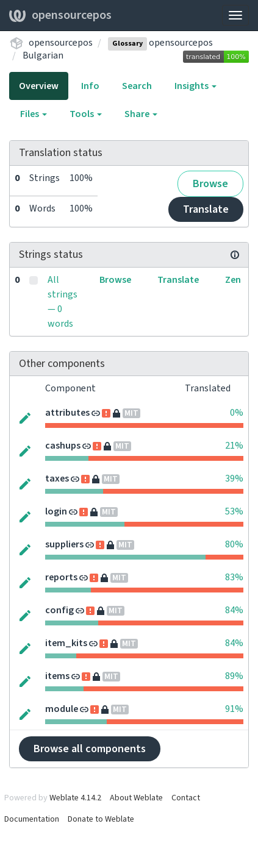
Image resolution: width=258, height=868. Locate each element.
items (57, 676)
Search (137, 86)
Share (141, 114)
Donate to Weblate (101, 819)
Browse (210, 184)
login (56, 511)
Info (90, 86)
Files (34, 114)
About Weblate (136, 798)
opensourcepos (60, 15)
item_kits (66, 643)
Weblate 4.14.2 (75, 798)
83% (234, 577)
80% (234, 544)
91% (234, 709)
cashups (63, 446)
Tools (86, 114)
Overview (39, 86)
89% (234, 676)
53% (234, 511)
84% (234, 610)
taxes (57, 478)
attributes (67, 413)
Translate (206, 209)
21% (234, 446)
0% (237, 413)
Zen (233, 280)
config (59, 610)
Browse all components (90, 749)
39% (234, 478)
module (62, 709)
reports (61, 577)
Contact (186, 798)
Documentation (32, 819)
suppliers (64, 544)
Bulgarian (43, 55)
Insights (195, 86)
